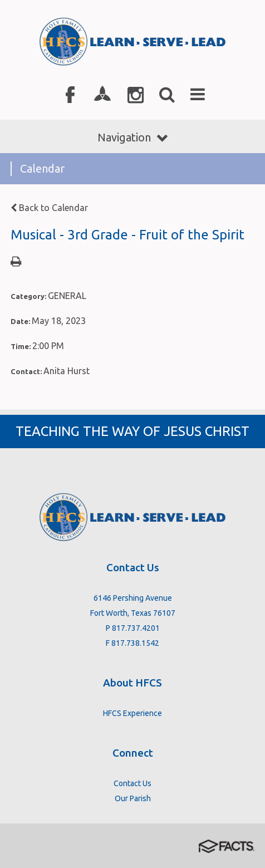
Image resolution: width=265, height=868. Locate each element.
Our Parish (133, 798)
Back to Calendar (49, 208)
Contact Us (132, 783)
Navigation (132, 137)
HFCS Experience (132, 713)
